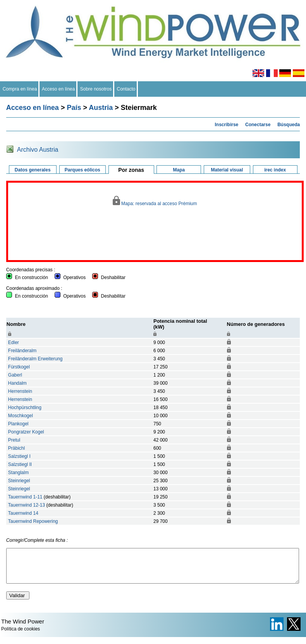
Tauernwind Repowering (33, 521)
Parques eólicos (83, 170)
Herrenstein (20, 391)
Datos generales (33, 170)
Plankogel (18, 424)
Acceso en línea (58, 89)
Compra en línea (20, 89)
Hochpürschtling (25, 408)
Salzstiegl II (20, 464)
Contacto (126, 89)
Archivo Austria (38, 150)
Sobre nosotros (96, 89)
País (74, 108)
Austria (101, 108)
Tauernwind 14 (23, 513)
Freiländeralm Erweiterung (35, 359)
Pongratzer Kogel (26, 432)
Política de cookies (21, 636)
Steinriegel (19, 481)
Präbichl (16, 448)
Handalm (17, 383)
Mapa (179, 170)
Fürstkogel (19, 367)
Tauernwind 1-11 (25, 497)
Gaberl (15, 375)
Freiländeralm (22, 351)
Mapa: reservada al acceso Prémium (155, 201)
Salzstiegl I (19, 456)
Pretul (14, 440)
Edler (14, 343)
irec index (275, 170)
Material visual (227, 170)
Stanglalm (18, 473)
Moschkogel (21, 416)
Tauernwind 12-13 (27, 505)
